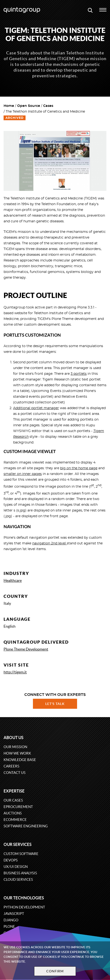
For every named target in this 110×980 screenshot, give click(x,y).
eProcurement (18, 807)
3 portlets (79, 374)
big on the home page (79, 468)
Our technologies (24, 898)
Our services (18, 844)
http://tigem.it (15, 672)
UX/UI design (16, 867)
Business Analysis (20, 873)
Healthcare (13, 580)
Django (11, 920)
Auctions (13, 813)
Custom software (21, 854)
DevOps (11, 860)
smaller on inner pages (23, 474)
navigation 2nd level (50, 543)
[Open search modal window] (90, 10)
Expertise (14, 791)
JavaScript (14, 914)
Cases (48, 106)
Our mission (15, 747)
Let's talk (55, 704)
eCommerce (15, 820)
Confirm (55, 971)
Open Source (29, 106)
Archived (15, 118)
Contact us (15, 773)
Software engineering (26, 826)
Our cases (13, 800)
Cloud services (18, 879)
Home (9, 106)
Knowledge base (20, 760)
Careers (11, 766)
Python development (24, 907)
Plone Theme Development (26, 649)
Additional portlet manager (36, 408)
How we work (17, 753)
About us (13, 738)
